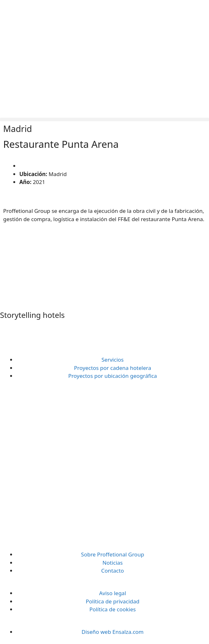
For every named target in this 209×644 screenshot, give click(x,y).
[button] (104, 119)
